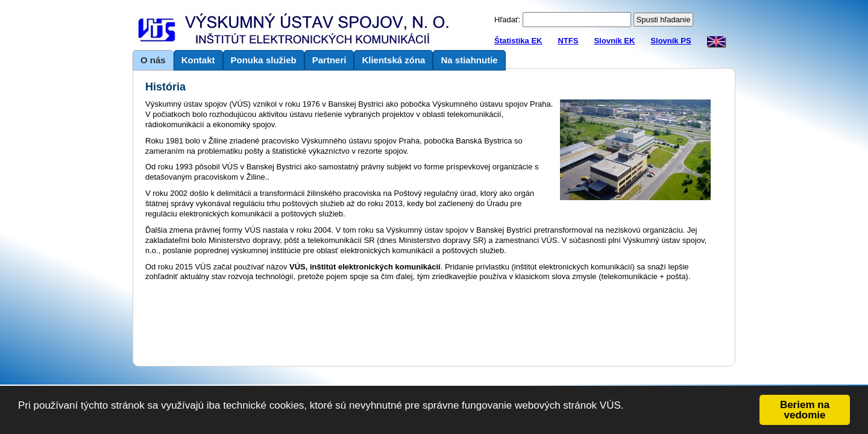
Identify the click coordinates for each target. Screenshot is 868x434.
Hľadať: (507, 20)
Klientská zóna (393, 60)
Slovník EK (614, 41)
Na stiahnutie (469, 60)
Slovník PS (671, 41)
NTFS (568, 41)
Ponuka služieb (264, 60)
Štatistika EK (518, 41)
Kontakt (198, 60)
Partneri (329, 60)
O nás (153, 60)
